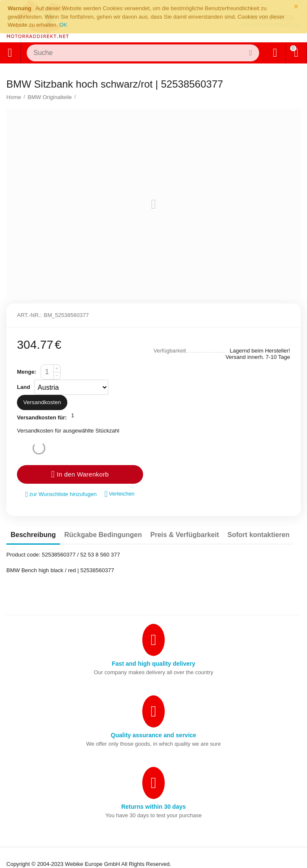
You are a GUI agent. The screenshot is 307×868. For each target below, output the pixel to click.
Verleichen (120, 494)
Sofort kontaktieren (259, 535)
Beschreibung (33, 535)
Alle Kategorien (10, 53)
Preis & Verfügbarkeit (185, 535)
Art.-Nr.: (29, 315)
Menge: (27, 372)
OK (63, 25)
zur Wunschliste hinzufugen (61, 495)
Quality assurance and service (154, 735)
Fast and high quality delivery (153, 664)
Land (24, 387)
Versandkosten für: (42, 417)
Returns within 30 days (153, 807)
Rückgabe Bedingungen (103, 535)
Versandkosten (42, 402)
